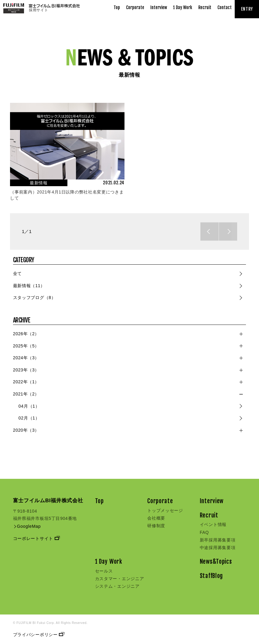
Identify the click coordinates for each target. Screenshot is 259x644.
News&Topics (216, 562)
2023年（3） (26, 370)
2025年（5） (26, 346)
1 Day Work (183, 7)
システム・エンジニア (117, 586)
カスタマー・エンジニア (120, 579)
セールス (104, 571)
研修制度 (156, 526)
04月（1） (29, 406)
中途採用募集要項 (218, 548)
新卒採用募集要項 (218, 540)
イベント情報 (213, 524)
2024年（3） (26, 358)
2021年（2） (26, 394)
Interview (159, 7)
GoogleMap (27, 526)
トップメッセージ (165, 510)
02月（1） (29, 418)
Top (117, 7)
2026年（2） (26, 334)
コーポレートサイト (36, 538)
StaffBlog (211, 576)
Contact (225, 7)
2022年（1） (26, 382)
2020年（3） (26, 430)
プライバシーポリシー (38, 635)
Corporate (135, 7)
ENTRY (247, 9)
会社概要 (156, 518)
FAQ (204, 532)
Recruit (205, 7)
